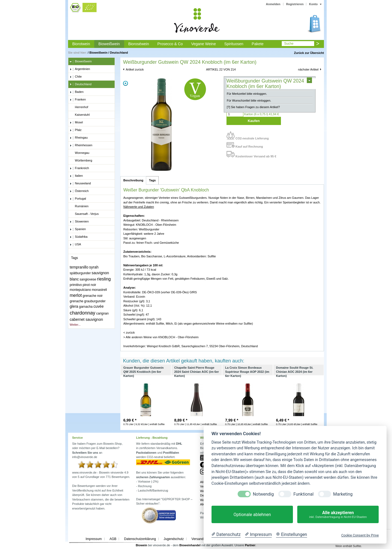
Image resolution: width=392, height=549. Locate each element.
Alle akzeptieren (338, 515)
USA (75, 245)
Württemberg (81, 161)
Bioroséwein (139, 44)
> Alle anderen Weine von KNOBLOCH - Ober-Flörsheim (161, 337)
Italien (76, 176)
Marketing (343, 494)
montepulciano (80, 290)
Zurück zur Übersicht (309, 53)
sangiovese (88, 279)
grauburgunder (95, 301)
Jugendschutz (174, 539)
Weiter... (75, 325)
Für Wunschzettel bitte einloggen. (249, 100)
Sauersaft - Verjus (84, 214)
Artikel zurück (135, 69)
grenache (76, 301)
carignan (102, 313)
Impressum (94, 539)
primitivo (76, 285)
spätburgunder (80, 273)
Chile (76, 77)
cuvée (98, 306)
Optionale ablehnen (252, 515)
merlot (76, 295)
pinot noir (89, 285)
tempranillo (79, 267)
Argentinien (80, 69)
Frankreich (79, 168)
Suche (289, 44)
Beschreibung (133, 180)
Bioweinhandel (190, 545)
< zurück (129, 333)
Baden (77, 92)
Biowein (142, 545)
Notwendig (263, 494)
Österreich (79, 191)
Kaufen (254, 121)
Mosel (76, 123)
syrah (94, 267)
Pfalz (76, 130)
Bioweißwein (109, 44)
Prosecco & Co (170, 44)
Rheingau (79, 138)
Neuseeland (80, 184)
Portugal (78, 199)
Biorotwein (81, 44)
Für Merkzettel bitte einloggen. (247, 94)
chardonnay (82, 313)
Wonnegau (79, 153)
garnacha (86, 307)
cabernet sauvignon (86, 319)
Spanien (78, 229)
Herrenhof (79, 107)
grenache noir (93, 296)
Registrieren (295, 4)
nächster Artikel (308, 69)
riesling (104, 279)
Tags (152, 180)
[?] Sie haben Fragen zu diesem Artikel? (253, 107)
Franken (78, 100)
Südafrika (79, 237)
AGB (113, 539)
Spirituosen (234, 44)
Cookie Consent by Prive (360, 535)
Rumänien (79, 206)
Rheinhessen (81, 145)
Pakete (258, 44)
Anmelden (273, 4)
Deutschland (119, 53)
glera (74, 306)
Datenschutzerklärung (140, 539)
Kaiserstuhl (80, 115)
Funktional (304, 494)
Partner (250, 545)
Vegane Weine (203, 44)
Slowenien (79, 222)
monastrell (99, 290)
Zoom (125, 83)
